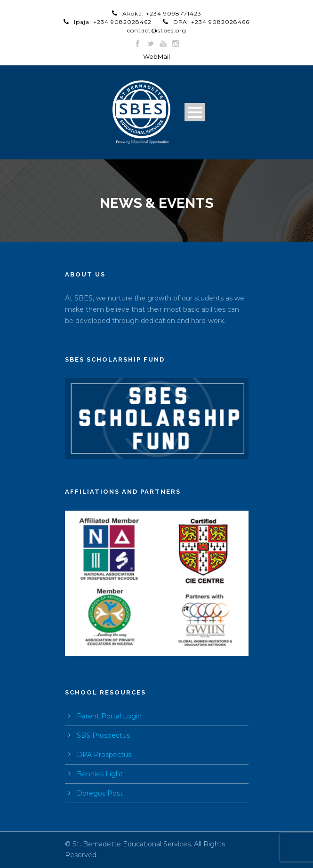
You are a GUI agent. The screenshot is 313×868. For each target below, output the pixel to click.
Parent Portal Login (109, 716)
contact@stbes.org (157, 30)
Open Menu (195, 112)
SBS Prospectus (103, 735)
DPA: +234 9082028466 (211, 22)
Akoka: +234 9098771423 (162, 13)
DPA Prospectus (104, 755)
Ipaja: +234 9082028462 (113, 22)
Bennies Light (100, 774)
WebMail (156, 56)
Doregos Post (100, 793)
